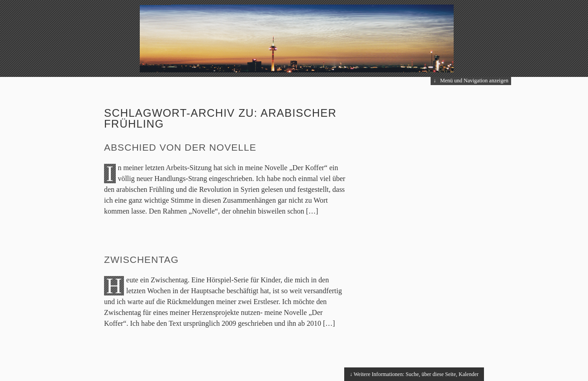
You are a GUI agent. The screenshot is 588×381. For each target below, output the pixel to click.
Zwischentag (141, 260)
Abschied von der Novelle (180, 147)
